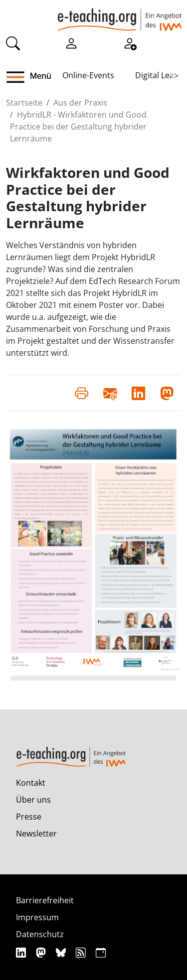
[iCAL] (101, 952)
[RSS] (82, 952)
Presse (29, 817)
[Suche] (13, 43)
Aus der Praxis (80, 103)
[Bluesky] (62, 952)
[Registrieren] (130, 43)
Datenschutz (40, 934)
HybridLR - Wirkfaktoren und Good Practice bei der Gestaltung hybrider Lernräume (78, 127)
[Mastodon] (42, 952)
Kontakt (31, 783)
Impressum (37, 917)
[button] (19, 77)
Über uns (33, 800)
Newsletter (36, 834)
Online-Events (88, 75)
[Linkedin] (22, 952)
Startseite (24, 103)
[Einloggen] (71, 43)
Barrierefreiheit (45, 900)
